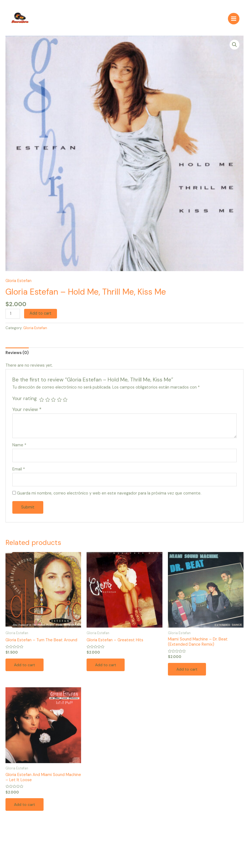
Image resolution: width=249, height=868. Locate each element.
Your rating (25, 401)
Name (19, 448)
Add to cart (41, 316)
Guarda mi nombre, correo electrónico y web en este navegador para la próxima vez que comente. (109, 496)
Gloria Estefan (18, 283)
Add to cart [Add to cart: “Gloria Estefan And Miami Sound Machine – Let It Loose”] (25, 807)
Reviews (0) (17, 355)
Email (19, 472)
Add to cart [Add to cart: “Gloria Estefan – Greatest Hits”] (106, 667)
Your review (27, 412)
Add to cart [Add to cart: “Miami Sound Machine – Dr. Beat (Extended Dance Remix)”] (188, 672)
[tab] (17, 355)
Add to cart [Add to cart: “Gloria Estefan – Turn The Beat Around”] (25, 667)
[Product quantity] (13, 316)
